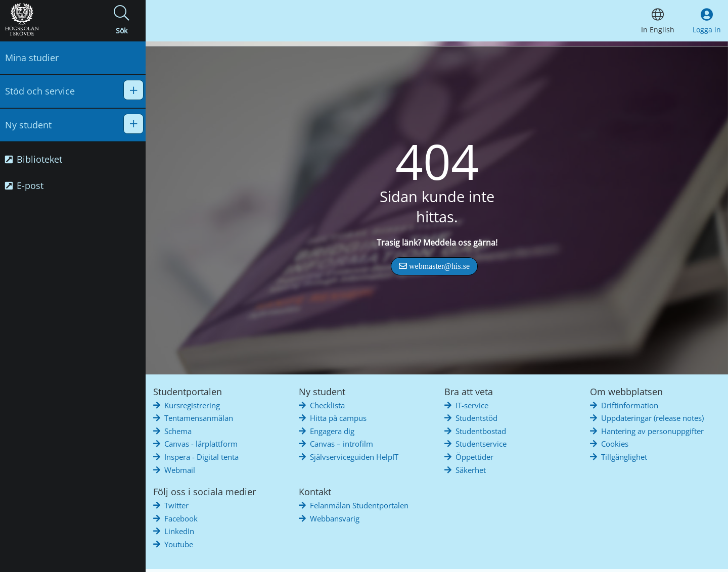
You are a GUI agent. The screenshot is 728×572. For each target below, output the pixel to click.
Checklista (327, 405)
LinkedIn (179, 531)
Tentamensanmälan (199, 418)
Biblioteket (34, 159)
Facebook (181, 518)
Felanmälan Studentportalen (359, 505)
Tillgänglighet (624, 457)
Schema (178, 431)
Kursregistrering (192, 405)
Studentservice (481, 444)
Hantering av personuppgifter (652, 431)
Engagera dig (332, 431)
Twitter (176, 505)
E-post (24, 185)
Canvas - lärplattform (201, 444)
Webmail (180, 470)
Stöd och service (40, 91)
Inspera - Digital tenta (201, 457)
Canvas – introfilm (342, 444)
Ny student (28, 125)
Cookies (615, 444)
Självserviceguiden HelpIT (354, 457)
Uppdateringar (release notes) (652, 418)
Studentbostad (481, 431)
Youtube (179, 544)
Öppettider (474, 457)
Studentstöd (476, 418)
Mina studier (32, 58)
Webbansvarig (335, 518)
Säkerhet (471, 470)
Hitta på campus (338, 418)
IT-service (472, 405)
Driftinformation (630, 405)
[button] (121, 21)
